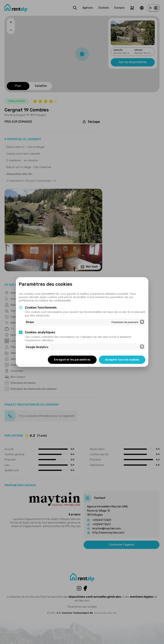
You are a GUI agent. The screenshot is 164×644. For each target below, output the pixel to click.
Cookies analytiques (40, 332)
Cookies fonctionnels (41, 307)
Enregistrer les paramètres (72, 360)
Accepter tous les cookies (122, 360)
